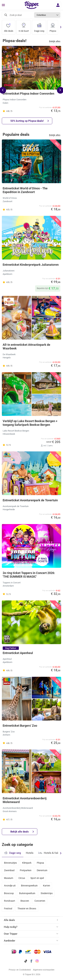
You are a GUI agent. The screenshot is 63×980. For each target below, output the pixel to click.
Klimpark (27, 863)
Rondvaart (10, 901)
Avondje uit (10, 886)
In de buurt (24, 26)
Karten (47, 886)
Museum (9, 878)
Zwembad (9, 870)
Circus (22, 878)
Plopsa (53, 26)
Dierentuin (42, 870)
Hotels (30, 853)
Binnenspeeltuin (29, 886)
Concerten (40, 901)
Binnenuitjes (10, 863)
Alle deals (9, 26)
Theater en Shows (27, 909)
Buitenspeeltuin (27, 893)
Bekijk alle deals (22, 832)
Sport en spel (37, 878)
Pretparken (26, 870)
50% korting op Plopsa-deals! (30, 121)
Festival (8, 909)
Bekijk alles (55, 41)
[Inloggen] (58, 5)
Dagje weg (39, 26)
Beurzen (25, 901)
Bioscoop (9, 893)
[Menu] (3, 5)
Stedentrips (47, 893)
